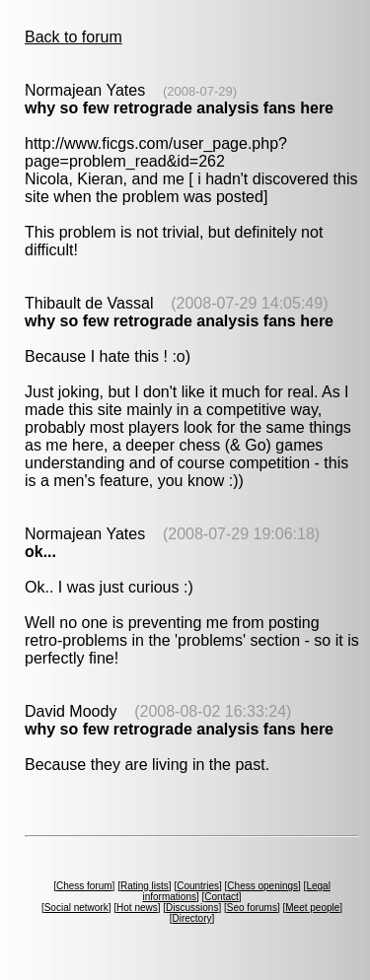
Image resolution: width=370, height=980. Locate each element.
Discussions (192, 908)
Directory (191, 918)
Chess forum (84, 886)
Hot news (137, 908)
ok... (40, 552)
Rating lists (145, 886)
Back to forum (74, 37)
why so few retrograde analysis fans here (179, 108)
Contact (221, 897)
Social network (76, 908)
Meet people (312, 908)
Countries (198, 886)
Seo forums (252, 908)
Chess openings (262, 886)
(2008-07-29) (200, 91)
